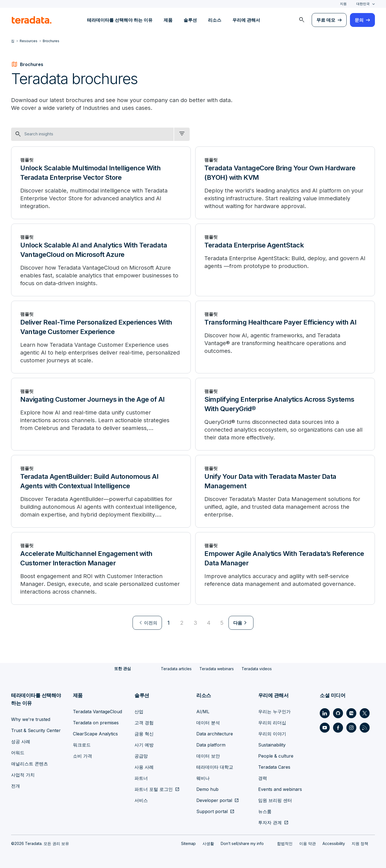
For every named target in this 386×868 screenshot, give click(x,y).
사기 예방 (144, 745)
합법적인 (285, 843)
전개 (16, 786)
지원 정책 (360, 843)
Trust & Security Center (36, 730)
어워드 (18, 752)
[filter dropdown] (182, 134)
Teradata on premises (96, 722)
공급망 (141, 756)
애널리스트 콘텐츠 (30, 763)
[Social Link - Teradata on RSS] (365, 727)
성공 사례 (21, 741)
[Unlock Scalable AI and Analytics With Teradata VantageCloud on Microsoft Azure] (101, 260)
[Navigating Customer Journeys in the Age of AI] (101, 414)
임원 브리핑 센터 (275, 800)
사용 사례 (144, 767)
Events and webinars (280, 789)
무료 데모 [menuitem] (326, 20)
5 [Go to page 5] (222, 623)
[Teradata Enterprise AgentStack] (285, 260)
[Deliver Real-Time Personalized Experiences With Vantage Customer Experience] (101, 337)
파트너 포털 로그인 (154, 789)
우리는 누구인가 (274, 711)
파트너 (141, 778)
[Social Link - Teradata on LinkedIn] (325, 713)
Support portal (212, 811)
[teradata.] (32, 20)
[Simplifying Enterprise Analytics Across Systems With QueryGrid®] (285, 414)
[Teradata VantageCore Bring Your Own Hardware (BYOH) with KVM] (285, 183)
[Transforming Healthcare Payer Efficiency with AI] (285, 337)
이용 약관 (308, 843)
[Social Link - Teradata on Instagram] (351, 727)
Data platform (211, 745)
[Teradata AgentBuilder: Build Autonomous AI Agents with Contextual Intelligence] (101, 491)
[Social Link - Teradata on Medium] (351, 713)
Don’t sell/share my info (242, 843)
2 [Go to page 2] (182, 623)
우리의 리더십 (272, 722)
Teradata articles (176, 669)
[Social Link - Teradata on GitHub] (338, 713)
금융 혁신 (144, 733)
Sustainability (272, 745)
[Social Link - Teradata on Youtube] (325, 727)
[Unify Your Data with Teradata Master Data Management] (285, 491)
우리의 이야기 (272, 733)
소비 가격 (82, 756)
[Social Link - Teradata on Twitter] (365, 713)
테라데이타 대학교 (215, 767)
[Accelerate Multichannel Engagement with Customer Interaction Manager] (101, 568)
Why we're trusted (31, 719)
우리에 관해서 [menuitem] (246, 20)
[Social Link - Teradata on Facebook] (338, 727)
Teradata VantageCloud (97, 711)
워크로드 (82, 745)
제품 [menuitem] (168, 20)
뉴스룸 (265, 811)
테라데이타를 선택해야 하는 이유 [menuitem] (120, 20)
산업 (139, 711)
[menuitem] (302, 20)
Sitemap (188, 843)
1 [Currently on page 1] (169, 623)
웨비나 (203, 778)
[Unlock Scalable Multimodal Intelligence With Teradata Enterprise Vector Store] (101, 183)
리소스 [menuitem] (215, 20)
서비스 (141, 800)
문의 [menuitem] (359, 20)
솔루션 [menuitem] (190, 20)
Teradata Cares (274, 767)
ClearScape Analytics (95, 733)
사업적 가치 (23, 775)
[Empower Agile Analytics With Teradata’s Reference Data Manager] (285, 568)
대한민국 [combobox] (363, 4)
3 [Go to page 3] (195, 623)
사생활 (208, 843)
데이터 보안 (208, 756)
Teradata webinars (217, 669)
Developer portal (214, 800)
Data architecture (215, 733)
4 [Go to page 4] (209, 623)
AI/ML (203, 711)
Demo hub (207, 789)
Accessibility (334, 843)
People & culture (276, 756)
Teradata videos (257, 669)
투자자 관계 (270, 822)
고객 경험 (144, 722)
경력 (263, 778)
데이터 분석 (208, 722)
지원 (343, 4)
